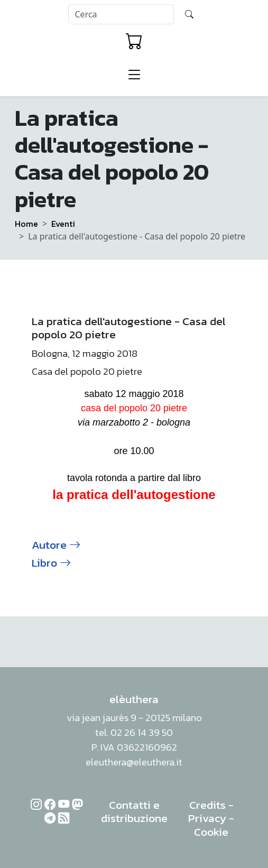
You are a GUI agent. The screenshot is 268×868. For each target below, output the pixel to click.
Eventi (63, 224)
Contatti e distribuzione (134, 812)
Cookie (211, 832)
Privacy (207, 818)
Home (26, 224)
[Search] (121, 14)
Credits (207, 805)
